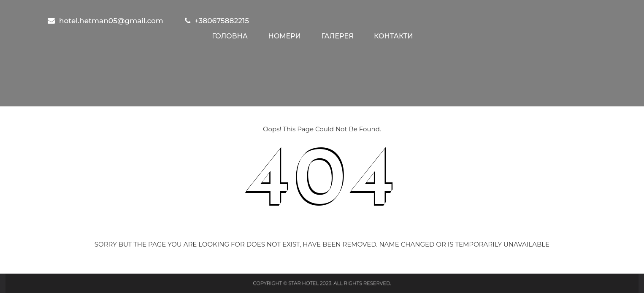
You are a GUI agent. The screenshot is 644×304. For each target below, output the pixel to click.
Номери (285, 36)
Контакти (394, 36)
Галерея (337, 36)
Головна (230, 36)
